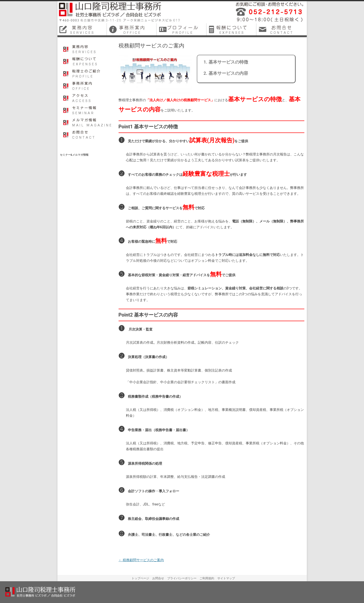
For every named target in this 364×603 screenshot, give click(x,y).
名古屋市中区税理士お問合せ (282, 29)
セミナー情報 (87, 110)
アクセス (87, 98)
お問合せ (87, 134)
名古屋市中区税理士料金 (232, 29)
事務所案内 (87, 85)
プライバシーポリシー (182, 578)
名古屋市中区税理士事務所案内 (132, 29)
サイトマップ (226, 578)
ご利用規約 (207, 578)
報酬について (87, 61)
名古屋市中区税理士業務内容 (82, 29)
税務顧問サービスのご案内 (141, 560)
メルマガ (87, 122)
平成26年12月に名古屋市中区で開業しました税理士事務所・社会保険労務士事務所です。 (268, 12)
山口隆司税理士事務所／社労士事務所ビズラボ (120, 12)
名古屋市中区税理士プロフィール (182, 29)
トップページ (140, 578)
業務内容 (87, 49)
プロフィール (87, 73)
